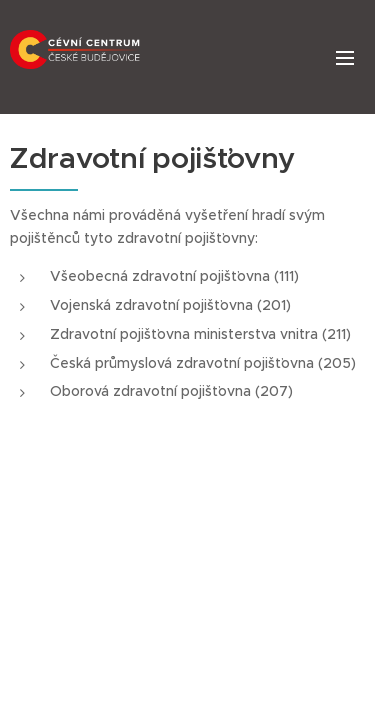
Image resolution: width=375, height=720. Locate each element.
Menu (345, 58)
